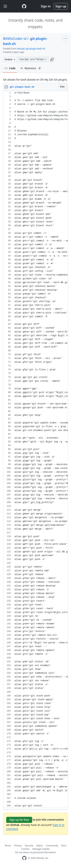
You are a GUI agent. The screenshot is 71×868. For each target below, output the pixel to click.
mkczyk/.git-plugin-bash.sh (31, 49)
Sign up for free (19, 820)
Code (10, 68)
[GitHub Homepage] (24, 858)
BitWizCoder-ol (15, 38)
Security (29, 846)
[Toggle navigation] (5, 6)
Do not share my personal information (36, 852)
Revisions (31, 68)
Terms (8, 846)
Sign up (61, 6)
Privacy (18, 846)
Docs (64, 846)
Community (52, 846)
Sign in (46, 6)
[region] (35, 449)
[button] (52, 60)
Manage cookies (41, 849)
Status (39, 846)
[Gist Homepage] (24, 6)
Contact (25, 849)
